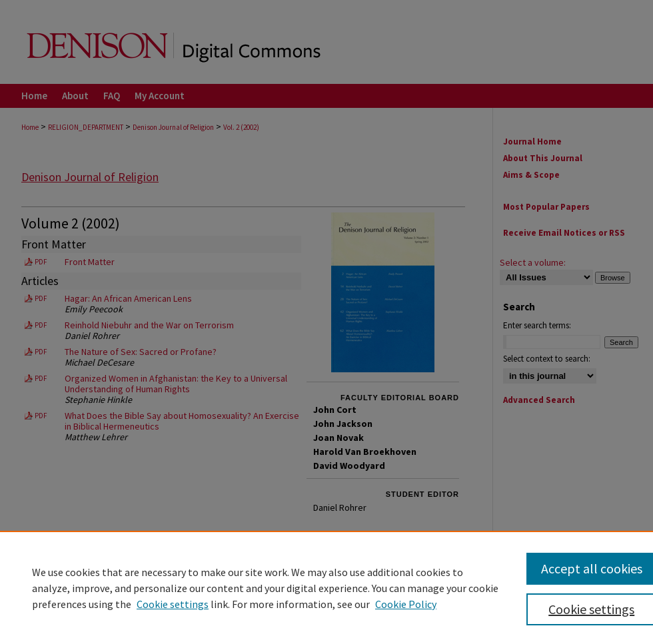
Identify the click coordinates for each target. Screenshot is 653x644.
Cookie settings (173, 604)
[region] (326, 587)
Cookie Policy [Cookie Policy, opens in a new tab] (406, 604)
